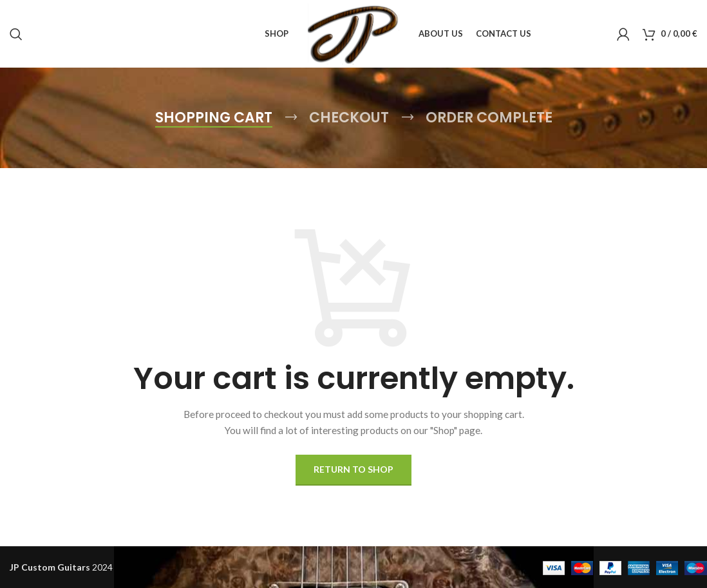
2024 (61, 567)
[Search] (16, 34)
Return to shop (353, 469)
